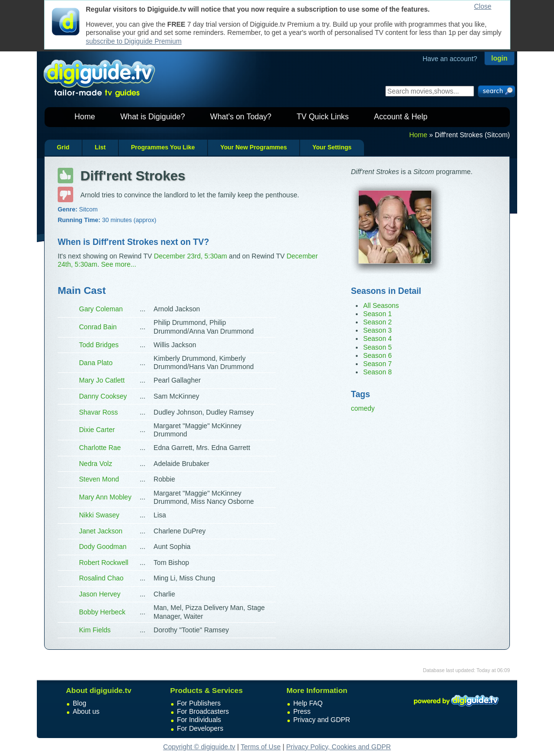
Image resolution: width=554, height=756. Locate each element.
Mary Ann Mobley (105, 497)
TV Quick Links (323, 117)
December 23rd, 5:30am (191, 256)
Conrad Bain (98, 327)
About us (86, 711)
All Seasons (381, 306)
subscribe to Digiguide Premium (134, 41)
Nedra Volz (95, 464)
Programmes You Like (163, 147)
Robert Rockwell (104, 563)
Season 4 (377, 338)
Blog (79, 703)
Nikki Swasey (99, 515)
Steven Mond (99, 479)
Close (483, 6)
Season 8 (377, 372)
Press (302, 711)
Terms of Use (261, 747)
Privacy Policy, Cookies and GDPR (338, 747)
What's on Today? (241, 117)
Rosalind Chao (101, 578)
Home (85, 117)
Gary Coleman (101, 309)
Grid (63, 147)
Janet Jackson (101, 531)
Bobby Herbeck (102, 612)
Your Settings (332, 147)
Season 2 (377, 322)
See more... (119, 264)
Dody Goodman (103, 547)
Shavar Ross (98, 412)
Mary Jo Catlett (102, 380)
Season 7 (377, 364)
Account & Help (401, 117)
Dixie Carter (97, 430)
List (100, 147)
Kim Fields (95, 630)
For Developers (200, 728)
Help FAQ (308, 703)
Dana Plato (96, 363)
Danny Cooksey (103, 396)
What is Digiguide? (152, 117)
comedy (363, 408)
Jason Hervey (100, 594)
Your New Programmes (253, 147)
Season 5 (377, 347)
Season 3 (377, 330)
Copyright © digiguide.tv (199, 747)
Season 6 (377, 355)
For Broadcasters (203, 711)
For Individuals (199, 720)
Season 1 (377, 314)
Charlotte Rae (100, 448)
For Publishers (199, 703)
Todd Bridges (99, 345)
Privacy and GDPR (322, 720)
